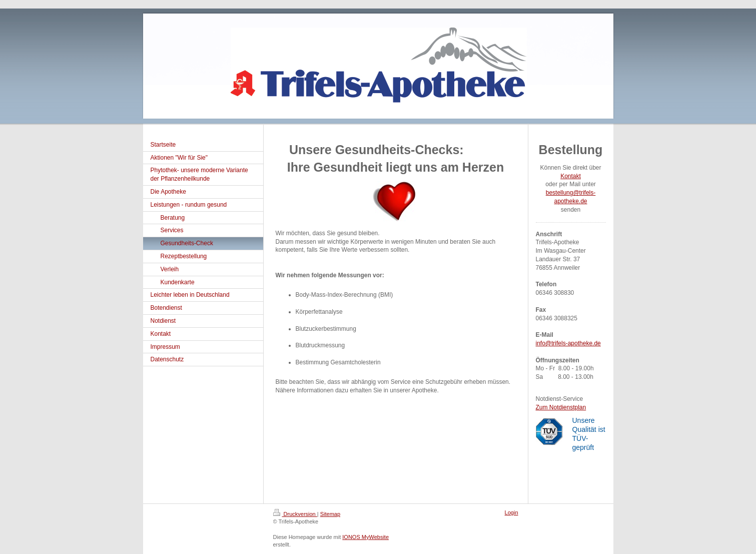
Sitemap (330, 514)
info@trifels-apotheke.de (568, 343)
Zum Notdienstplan (561, 407)
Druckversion (295, 514)
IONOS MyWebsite (365, 537)
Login (512, 512)
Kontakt (571, 176)
